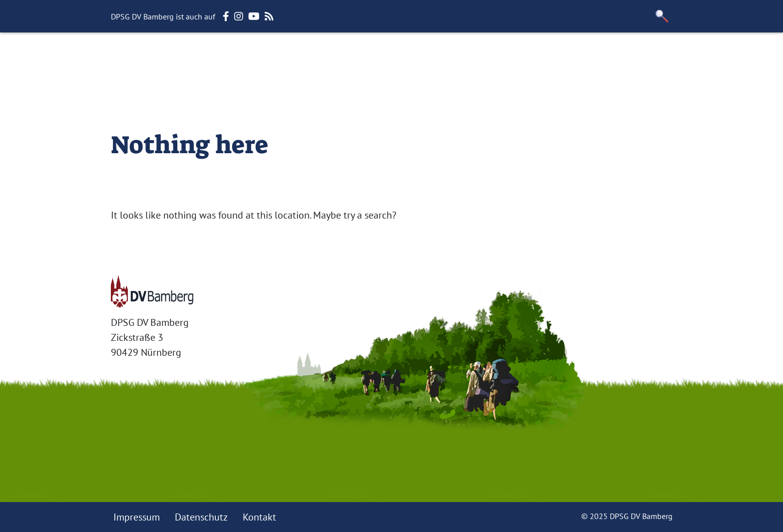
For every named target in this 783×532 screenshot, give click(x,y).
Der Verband (244, 57)
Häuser (392, 57)
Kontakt (259, 517)
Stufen (300, 57)
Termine (439, 57)
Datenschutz (201, 517)
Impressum (137, 517)
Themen (345, 57)
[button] (662, 16)
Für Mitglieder (504, 57)
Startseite (182, 57)
